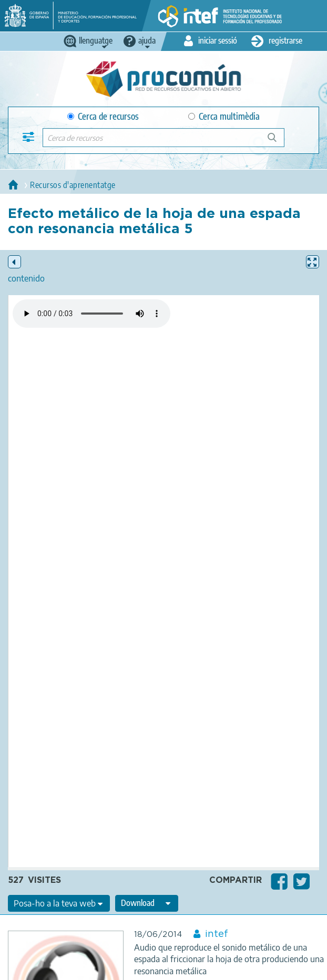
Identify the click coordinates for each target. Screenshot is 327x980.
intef (217, 934)
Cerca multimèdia (224, 116)
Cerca (277, 142)
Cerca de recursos (103, 116)
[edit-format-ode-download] (147, 903)
